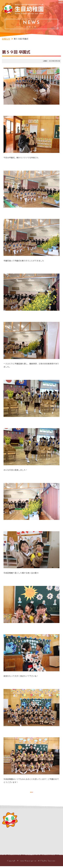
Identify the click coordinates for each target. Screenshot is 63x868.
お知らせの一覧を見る (32, 792)
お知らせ (6, 39)
